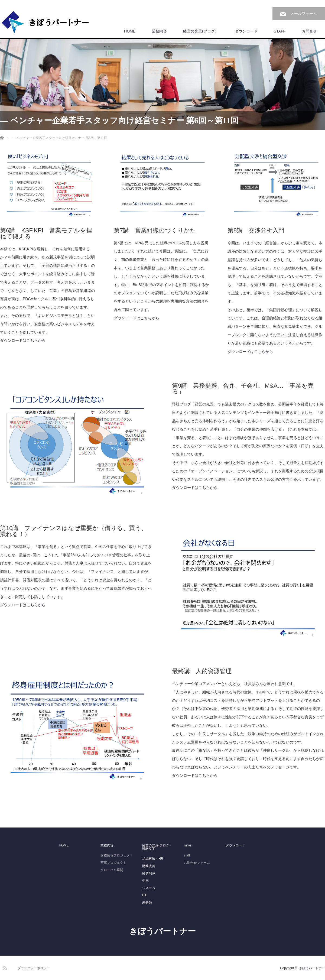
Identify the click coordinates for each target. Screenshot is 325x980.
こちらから (36, 340)
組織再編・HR (153, 859)
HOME (130, 31)
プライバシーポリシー (34, 968)
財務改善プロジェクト (117, 855)
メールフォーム (304, 14)
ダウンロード (246, 31)
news (188, 845)
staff (187, 855)
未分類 (147, 903)
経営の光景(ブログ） (201, 31)
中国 (145, 881)
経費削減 (149, 873)
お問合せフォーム (197, 863)
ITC (145, 895)
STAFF (280, 31)
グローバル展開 (112, 870)
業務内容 (159, 31)
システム (149, 888)
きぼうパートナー (162, 931)
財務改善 (149, 866)
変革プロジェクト (113, 863)
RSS (4, 967)
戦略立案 (149, 849)
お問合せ (309, 31)
